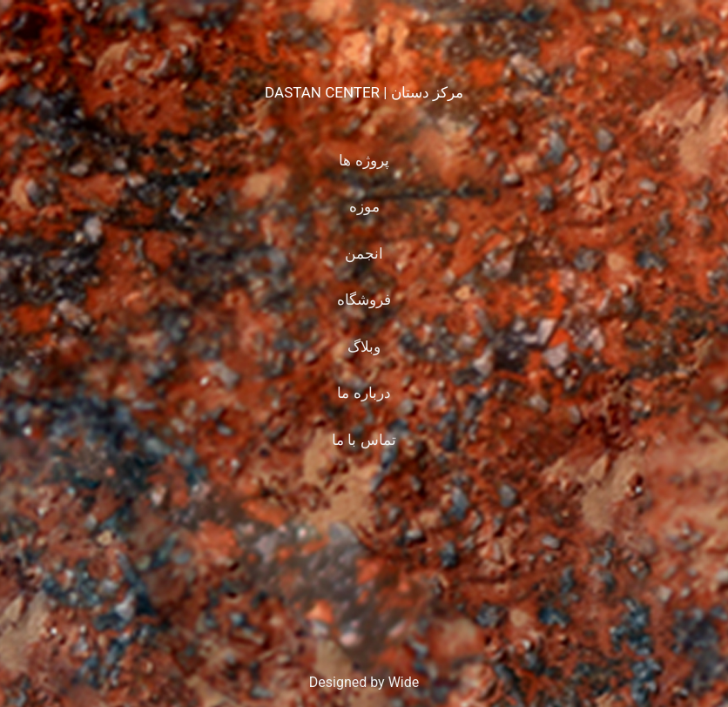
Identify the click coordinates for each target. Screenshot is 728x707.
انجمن (364, 253)
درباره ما (364, 393)
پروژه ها (364, 160)
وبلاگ (364, 347)
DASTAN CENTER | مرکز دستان (364, 92)
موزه (364, 206)
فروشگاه (364, 300)
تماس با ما (364, 440)
